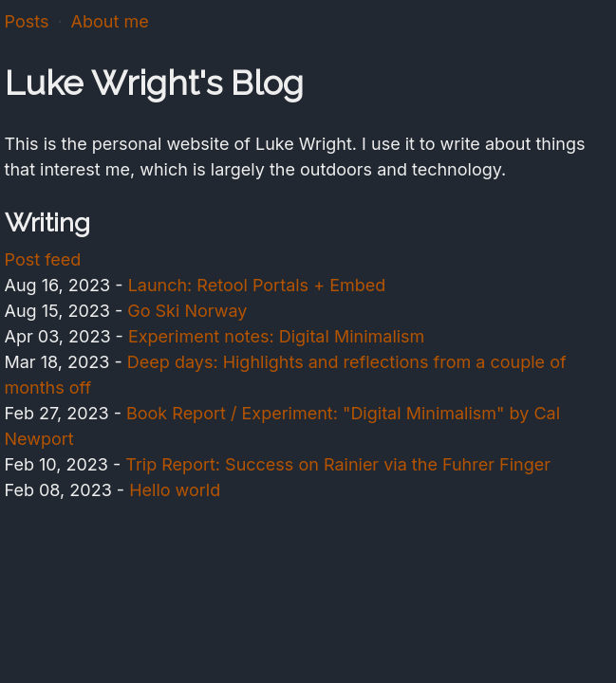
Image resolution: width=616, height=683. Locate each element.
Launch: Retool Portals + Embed (257, 285)
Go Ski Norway (187, 311)
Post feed (43, 259)
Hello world (175, 490)
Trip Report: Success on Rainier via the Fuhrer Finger (338, 464)
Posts (27, 21)
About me (110, 21)
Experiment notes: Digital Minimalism (276, 336)
